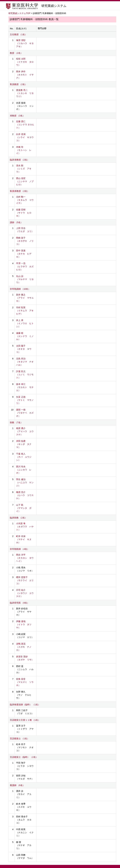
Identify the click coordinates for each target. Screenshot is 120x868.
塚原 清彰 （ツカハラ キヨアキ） (25, 43)
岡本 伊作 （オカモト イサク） (25, 75)
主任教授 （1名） (18, 34)
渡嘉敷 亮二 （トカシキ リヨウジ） (25, 93)
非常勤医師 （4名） (20, 549)
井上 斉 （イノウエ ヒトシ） (25, 323)
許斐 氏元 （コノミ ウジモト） (25, 374)
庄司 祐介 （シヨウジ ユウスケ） (25, 593)
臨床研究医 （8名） (20, 603)
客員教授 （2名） (18, 84)
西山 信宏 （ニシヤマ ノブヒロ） (25, 181)
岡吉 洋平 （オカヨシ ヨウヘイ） (25, 558)
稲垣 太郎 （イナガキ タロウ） (25, 62)
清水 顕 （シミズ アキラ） (24, 169)
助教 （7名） (16, 422)
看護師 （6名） (17, 785)
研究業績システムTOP (19, 13)
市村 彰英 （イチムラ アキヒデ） (25, 311)
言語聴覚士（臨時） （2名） (24, 757)
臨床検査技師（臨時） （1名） (25, 705)
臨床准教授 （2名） (20, 160)
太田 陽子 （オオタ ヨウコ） (24, 349)
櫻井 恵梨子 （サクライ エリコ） (25, 580)
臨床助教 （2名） (18, 518)
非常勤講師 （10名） (20, 289)
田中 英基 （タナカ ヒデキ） (24, 254)
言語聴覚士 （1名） (20, 739)
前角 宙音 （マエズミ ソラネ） (25, 682)
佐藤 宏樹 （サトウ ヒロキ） (24, 213)
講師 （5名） (16, 222)
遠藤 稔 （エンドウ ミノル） (25, 336)
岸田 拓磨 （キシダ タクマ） (24, 444)
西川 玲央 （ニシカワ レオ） (24, 470)
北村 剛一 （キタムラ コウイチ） (25, 200)
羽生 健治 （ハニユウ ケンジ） (25, 482)
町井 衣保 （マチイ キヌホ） (24, 539)
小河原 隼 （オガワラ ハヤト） (25, 527)
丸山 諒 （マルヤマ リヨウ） (25, 279)
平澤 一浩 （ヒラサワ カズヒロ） (25, 266)
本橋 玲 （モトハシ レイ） (24, 150)
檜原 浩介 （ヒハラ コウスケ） (25, 495)
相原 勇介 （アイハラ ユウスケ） (25, 431)
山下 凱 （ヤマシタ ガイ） (24, 508)
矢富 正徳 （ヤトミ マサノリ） (25, 400)
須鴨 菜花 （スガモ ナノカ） (24, 647)
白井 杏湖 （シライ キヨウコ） (25, 137)
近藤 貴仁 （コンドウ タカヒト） (25, 125)
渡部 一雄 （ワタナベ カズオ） (25, 413)
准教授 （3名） (17, 116)
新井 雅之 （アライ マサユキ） (25, 298)
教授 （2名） (16, 53)
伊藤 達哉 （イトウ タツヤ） (24, 624)
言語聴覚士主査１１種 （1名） (25, 720)
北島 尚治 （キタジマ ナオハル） (25, 362)
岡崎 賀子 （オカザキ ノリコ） (25, 241)
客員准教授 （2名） (20, 191)
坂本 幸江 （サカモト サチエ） (25, 387)
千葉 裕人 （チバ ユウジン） (24, 457)
